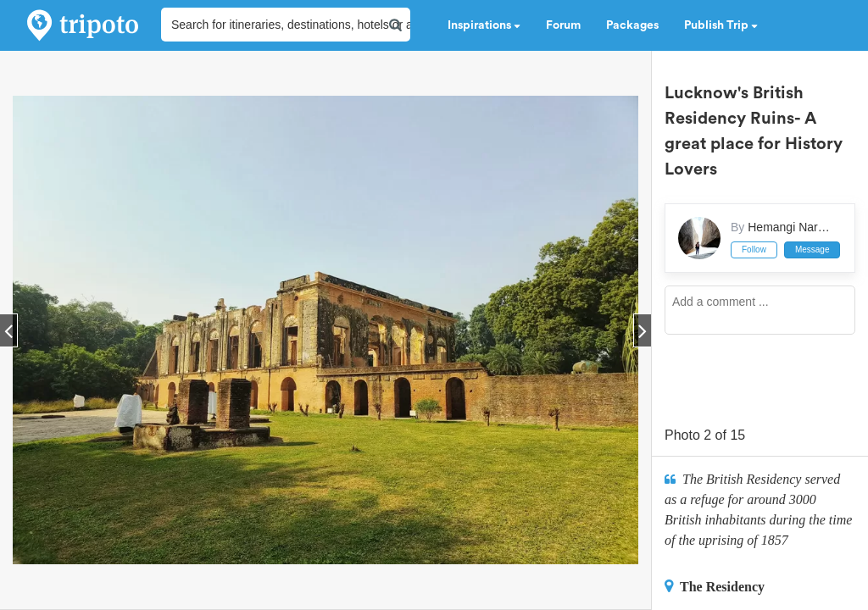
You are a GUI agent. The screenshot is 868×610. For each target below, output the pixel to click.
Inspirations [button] (484, 25)
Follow (754, 250)
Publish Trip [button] (721, 25)
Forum (563, 25)
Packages (632, 25)
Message (812, 250)
